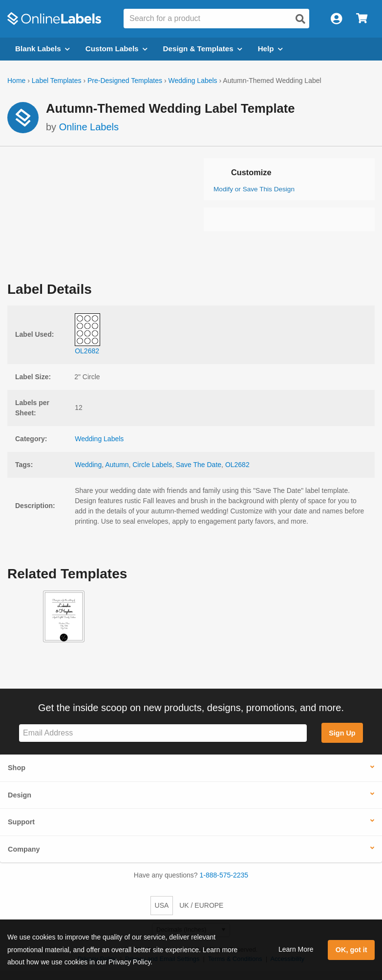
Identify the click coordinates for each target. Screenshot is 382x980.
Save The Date (199, 465)
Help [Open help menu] (270, 49)
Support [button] (21, 822)
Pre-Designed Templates (125, 81)
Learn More (296, 949)
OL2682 (237, 465)
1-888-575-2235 (224, 875)
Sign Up (342, 733)
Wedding (88, 465)
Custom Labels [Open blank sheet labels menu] (117, 49)
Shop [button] (17, 768)
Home (16, 81)
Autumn (117, 465)
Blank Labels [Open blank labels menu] (42, 49)
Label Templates (57, 81)
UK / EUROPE (201, 905)
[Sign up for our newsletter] (163, 733)
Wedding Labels (192, 81)
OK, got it (351, 950)
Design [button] (20, 795)
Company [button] (24, 849)
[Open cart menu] (362, 19)
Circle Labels (152, 465)
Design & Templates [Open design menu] (203, 49)
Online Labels (89, 127)
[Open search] (300, 19)
